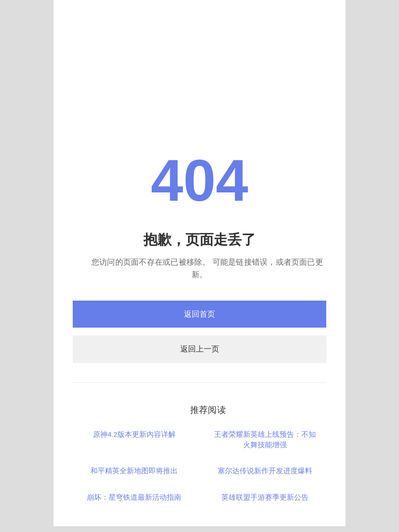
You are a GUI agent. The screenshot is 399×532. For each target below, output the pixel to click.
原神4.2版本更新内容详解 (134, 434)
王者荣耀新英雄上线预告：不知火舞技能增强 (265, 440)
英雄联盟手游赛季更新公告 (265, 497)
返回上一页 (200, 349)
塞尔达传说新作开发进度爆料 (265, 471)
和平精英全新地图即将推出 (134, 471)
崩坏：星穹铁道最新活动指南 (134, 497)
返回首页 (199, 314)
